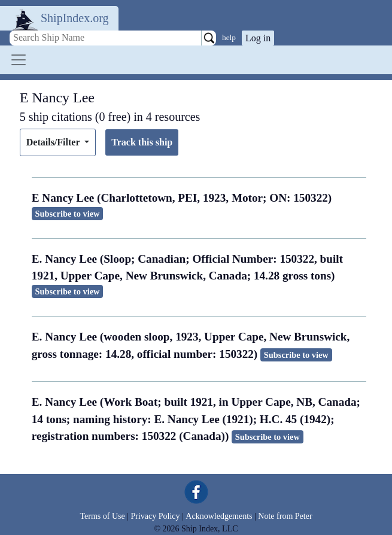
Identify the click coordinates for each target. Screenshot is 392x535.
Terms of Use (102, 516)
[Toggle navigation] (19, 60)
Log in (258, 38)
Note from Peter (285, 516)
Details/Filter (54, 142)
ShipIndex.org (75, 18)
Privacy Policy (155, 516)
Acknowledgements (219, 516)
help (229, 37)
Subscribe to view (68, 214)
